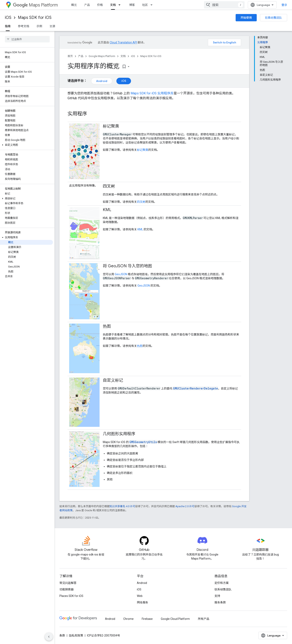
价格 (100, 5)
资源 (52, 26)
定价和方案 (222, 583)
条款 (62, 635)
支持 (217, 596)
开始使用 (246, 18)
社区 (145, 5)
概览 (74, 5)
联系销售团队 (274, 18)
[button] (26, 145)
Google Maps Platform (102, 56)
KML (140, 229)
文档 (123, 56)
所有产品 (204, 619)
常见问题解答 (68, 583)
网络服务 (143, 602)
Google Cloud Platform (175, 619)
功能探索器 (67, 589)
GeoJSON (121, 274)
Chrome (128, 619)
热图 (140, 346)
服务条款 (220, 602)
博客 (132, 5)
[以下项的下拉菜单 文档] (121, 5)
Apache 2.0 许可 (185, 506)
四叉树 (141, 202)
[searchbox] (27, 39)
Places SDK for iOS (71, 596)
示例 (39, 26)
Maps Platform (35, 5)
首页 (70, 56)
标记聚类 (143, 150)
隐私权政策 (76, 635)
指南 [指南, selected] (8, 26)
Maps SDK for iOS (35, 18)
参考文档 (24, 26)
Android (102, 81)
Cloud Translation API (123, 42)
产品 (87, 5)
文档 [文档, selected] (113, 5)
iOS (8, 18)
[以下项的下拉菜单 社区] (153, 5)
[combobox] (224, 5)
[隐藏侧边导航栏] (49, 637)
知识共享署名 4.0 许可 (122, 506)
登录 (284, 5)
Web (140, 596)
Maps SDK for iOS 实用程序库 (152, 93)
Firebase (147, 619)
